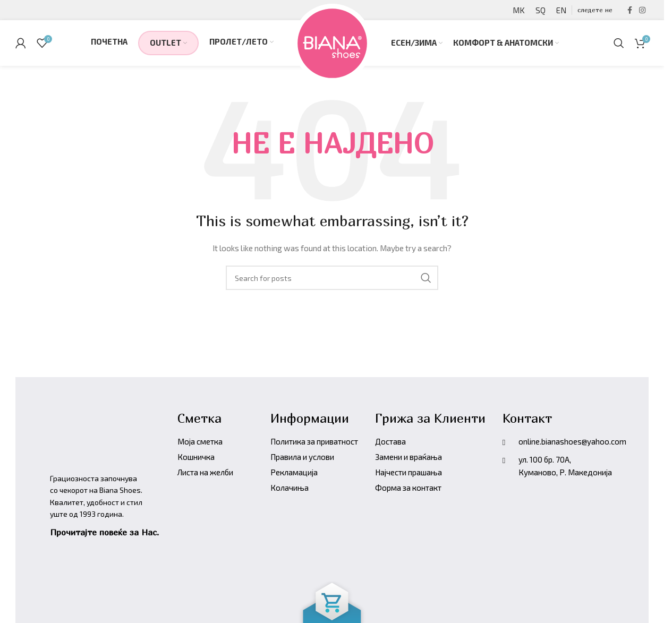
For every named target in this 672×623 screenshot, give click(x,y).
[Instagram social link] (642, 11)
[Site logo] (332, 44)
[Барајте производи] (619, 45)
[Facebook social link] (630, 11)
